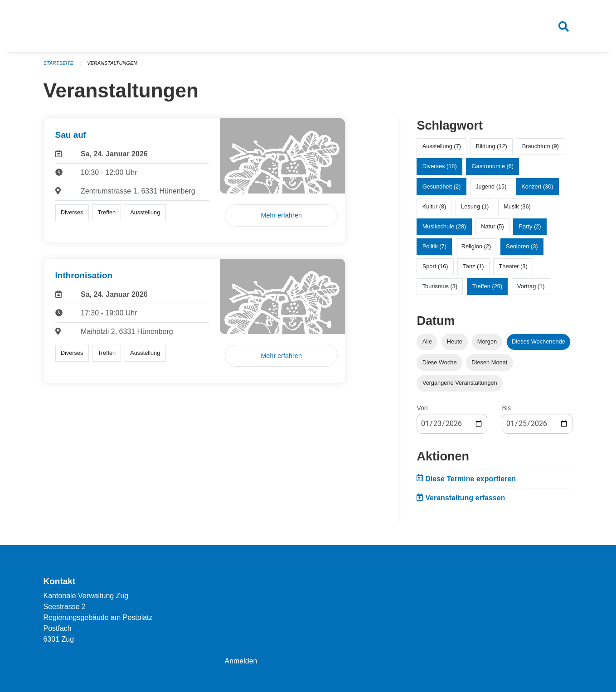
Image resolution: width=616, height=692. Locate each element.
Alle (427, 342)
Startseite (59, 63)
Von (422, 408)
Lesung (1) (475, 206)
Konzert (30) (537, 186)
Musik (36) (517, 206)
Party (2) (530, 227)
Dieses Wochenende (538, 342)
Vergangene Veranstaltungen (460, 383)
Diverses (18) (440, 167)
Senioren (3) (522, 247)
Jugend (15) (491, 186)
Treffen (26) (487, 287)
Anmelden (241, 661)
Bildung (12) (492, 147)
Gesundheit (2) (442, 186)
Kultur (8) (434, 206)
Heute (455, 342)
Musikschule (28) (444, 227)
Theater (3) (513, 267)
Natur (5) (492, 227)
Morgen (487, 342)
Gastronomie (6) (493, 167)
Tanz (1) (473, 267)
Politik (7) (434, 247)
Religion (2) (476, 247)
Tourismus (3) (440, 287)
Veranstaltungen (112, 63)
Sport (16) (435, 267)
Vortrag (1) (531, 287)
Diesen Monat (489, 362)
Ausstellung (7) (442, 147)
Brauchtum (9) (541, 147)
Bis (506, 408)
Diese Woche (440, 362)
